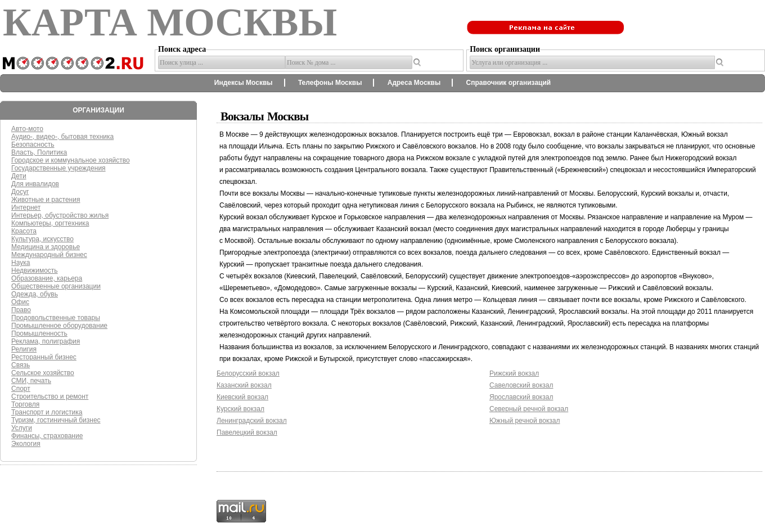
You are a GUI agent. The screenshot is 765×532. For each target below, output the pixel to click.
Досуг (20, 192)
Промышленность (39, 333)
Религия (24, 349)
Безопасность (33, 145)
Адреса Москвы (414, 83)
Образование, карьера (47, 278)
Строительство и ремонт (50, 396)
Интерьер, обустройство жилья (60, 215)
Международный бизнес (49, 255)
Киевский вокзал (242, 397)
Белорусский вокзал (248, 373)
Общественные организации (56, 286)
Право (21, 310)
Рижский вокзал (514, 373)
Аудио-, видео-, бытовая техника (62, 137)
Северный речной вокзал (529, 409)
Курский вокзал (240, 409)
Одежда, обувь (35, 294)
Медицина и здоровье (46, 247)
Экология (26, 444)
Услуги (22, 428)
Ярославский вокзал (521, 397)
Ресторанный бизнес (44, 357)
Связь (21, 365)
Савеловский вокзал (521, 385)
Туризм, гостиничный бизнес (56, 420)
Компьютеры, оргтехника (50, 223)
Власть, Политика (39, 152)
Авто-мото (27, 129)
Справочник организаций (509, 83)
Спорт (21, 389)
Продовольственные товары (56, 318)
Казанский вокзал (244, 385)
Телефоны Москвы (330, 83)
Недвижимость (35, 270)
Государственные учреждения (58, 168)
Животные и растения (46, 200)
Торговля (25, 404)
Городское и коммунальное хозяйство (71, 160)
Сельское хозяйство (43, 373)
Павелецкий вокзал (247, 432)
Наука (21, 263)
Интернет (26, 208)
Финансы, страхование (47, 436)
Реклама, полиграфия (46, 341)
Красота (24, 231)
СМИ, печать (31, 381)
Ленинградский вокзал (252, 421)
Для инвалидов (35, 184)
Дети (19, 176)
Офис (20, 302)
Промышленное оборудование (59, 326)
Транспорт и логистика (47, 412)
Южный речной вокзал (525, 421)
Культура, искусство (42, 239)
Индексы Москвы (244, 83)
